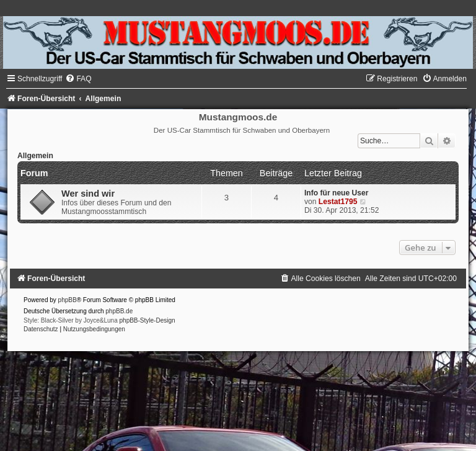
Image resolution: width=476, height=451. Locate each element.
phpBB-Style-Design (148, 320)
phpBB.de (119, 311)
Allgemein (35, 156)
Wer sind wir (88, 194)
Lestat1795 (338, 202)
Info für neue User (336, 193)
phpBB (68, 300)
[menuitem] (78, 79)
